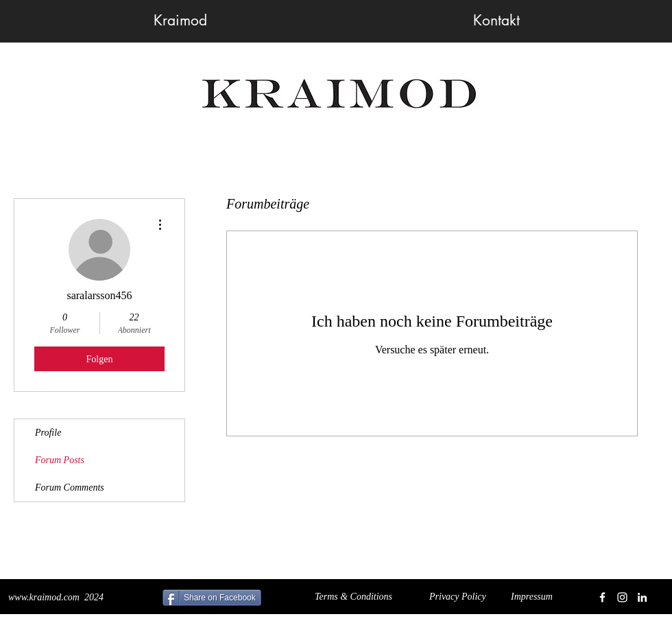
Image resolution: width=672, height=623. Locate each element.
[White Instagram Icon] (622, 597)
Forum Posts (60, 460)
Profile (48, 433)
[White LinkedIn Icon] (642, 597)
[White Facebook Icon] (602, 597)
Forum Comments (70, 487)
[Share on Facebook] (212, 598)
